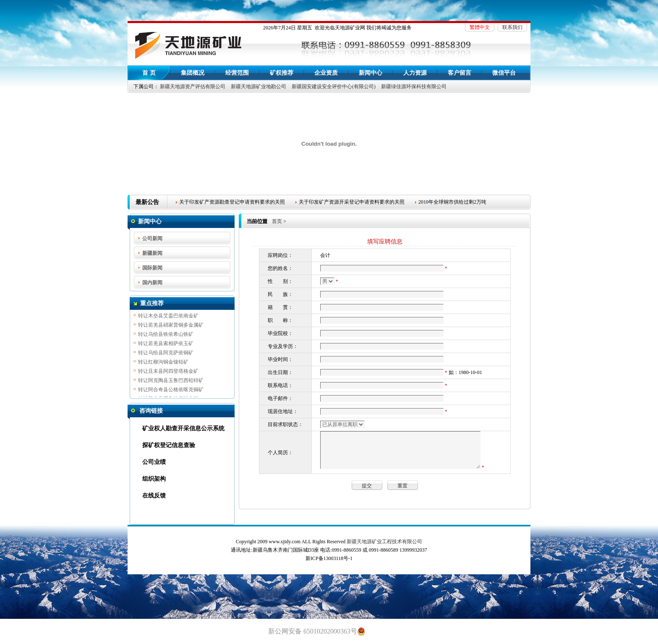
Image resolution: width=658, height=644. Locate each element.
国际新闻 (152, 268)
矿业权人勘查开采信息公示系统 (183, 428)
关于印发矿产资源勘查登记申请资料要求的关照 (232, 202)
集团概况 (193, 73)
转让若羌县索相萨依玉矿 (166, 344)
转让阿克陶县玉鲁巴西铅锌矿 (171, 381)
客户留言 (460, 73)
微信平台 (504, 73)
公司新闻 (152, 238)
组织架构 (154, 479)
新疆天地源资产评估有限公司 (193, 86)
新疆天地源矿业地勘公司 (258, 86)
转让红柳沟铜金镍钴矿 (163, 363)
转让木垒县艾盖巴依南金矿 (168, 317)
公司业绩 (154, 462)
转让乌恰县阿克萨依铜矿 (166, 353)
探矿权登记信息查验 (169, 445)
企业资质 (326, 73)
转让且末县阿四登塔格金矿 (168, 372)
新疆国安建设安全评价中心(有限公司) (334, 86)
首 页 (149, 73)
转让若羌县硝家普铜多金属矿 (171, 326)
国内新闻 (152, 283)
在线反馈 (154, 496)
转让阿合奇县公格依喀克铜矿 (171, 390)
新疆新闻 (152, 253)
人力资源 (415, 73)
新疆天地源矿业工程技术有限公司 (384, 542)
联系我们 (512, 27)
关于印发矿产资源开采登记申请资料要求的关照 (352, 202)
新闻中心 (371, 73)
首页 (277, 221)
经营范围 (237, 73)
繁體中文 (480, 27)
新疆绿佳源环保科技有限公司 (414, 86)
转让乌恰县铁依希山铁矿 (166, 335)
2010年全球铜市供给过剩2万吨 (452, 202)
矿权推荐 (282, 73)
